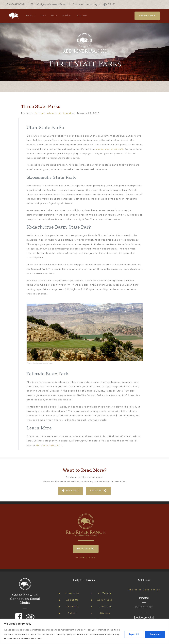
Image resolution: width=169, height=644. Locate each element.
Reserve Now (147, 16)
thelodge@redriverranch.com (49, 4)
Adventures (105, 600)
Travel (67, 113)
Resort (31, 16)
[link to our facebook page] (20, 619)
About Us (72, 600)
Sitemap (105, 613)
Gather (67, 16)
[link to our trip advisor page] (30, 619)
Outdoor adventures (48, 113)
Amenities (72, 607)
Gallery (72, 613)
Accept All (155, 634)
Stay (43, 16)
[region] (84, 632)
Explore (82, 16)
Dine (54, 16)
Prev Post (71, 491)
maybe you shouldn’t (109, 149)
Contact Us (72, 593)
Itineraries (105, 607)
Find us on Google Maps (144, 590)
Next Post (98, 491)
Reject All (134, 634)
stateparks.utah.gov (49, 445)
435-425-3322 (16, 4)
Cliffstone (105, 593)
